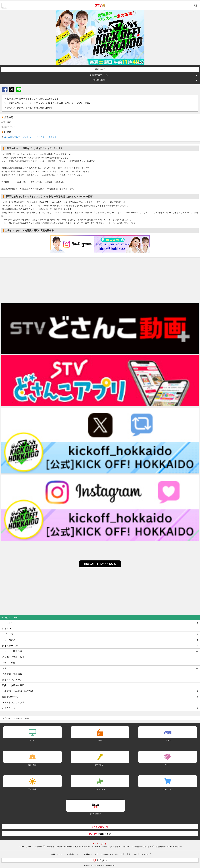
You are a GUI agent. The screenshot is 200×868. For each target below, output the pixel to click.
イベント (168, 765)
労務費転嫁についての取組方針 (169, 846)
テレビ (10, 718)
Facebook (5, 89)
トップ (3, 718)
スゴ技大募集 (99, 80)
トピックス (8, 634)
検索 (196, 6)
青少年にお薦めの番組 (13, 685)
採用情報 (38, 846)
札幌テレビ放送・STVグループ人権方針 (91, 846)
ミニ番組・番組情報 (12, 674)
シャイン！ (8, 628)
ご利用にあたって (57, 854)
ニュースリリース (26, 846)
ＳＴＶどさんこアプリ (13, 702)
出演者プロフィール (99, 75)
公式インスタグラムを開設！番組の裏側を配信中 (30, 108)
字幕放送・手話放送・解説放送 (18, 691)
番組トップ (100, 69)
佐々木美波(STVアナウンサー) (17, 137)
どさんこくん (9, 708)
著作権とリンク (90, 854)
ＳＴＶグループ (125, 846)
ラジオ (100, 740)
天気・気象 (32, 789)
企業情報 (51, 846)
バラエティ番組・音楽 (13, 657)
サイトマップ (145, 854)
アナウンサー (100, 765)
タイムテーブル (10, 646)
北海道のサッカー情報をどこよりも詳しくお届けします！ (34, 99)
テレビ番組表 (9, 640)
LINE (19, 89)
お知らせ (113, 846)
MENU (4, 6)
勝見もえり (53, 137)
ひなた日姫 (40, 137)
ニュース (168, 740)
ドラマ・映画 (9, 663)
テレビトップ (9, 623)
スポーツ (7, 668)
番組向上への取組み (65, 846)
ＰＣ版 (100, 860)
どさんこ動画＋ (95, 814)
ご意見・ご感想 (131, 854)
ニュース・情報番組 (12, 651)
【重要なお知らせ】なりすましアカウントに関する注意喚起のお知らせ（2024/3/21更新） (49, 103)
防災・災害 (32, 765)
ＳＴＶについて (100, 844)
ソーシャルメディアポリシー (110, 854)
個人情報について (74, 854)
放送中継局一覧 (10, 697)
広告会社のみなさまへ (142, 846)
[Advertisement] (100, 280)
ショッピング (168, 789)
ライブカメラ (100, 789)
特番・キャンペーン (12, 680)
